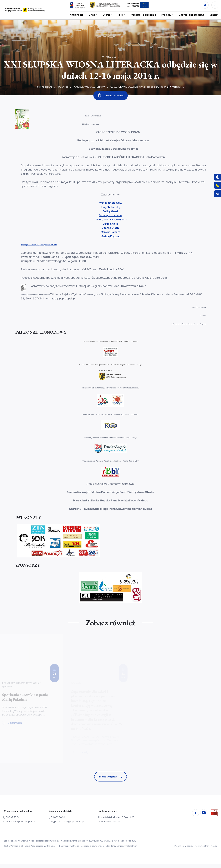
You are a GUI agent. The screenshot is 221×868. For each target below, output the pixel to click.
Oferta (106, 15)
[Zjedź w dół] (110, 95)
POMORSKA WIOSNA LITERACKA (89, 95)
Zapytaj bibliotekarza (191, 15)
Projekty (166, 15)
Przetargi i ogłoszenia (142, 15)
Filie (120, 15)
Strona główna (45, 95)
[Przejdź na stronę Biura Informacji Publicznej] (214, 814)
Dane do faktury (128, 841)
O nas (91, 15)
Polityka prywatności (69, 846)
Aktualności (75, 15)
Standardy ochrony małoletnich (127, 846)
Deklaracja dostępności (95, 846)
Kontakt (213, 15)
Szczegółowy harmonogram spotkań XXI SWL (39, 245)
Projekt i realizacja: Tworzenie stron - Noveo (196, 846)
